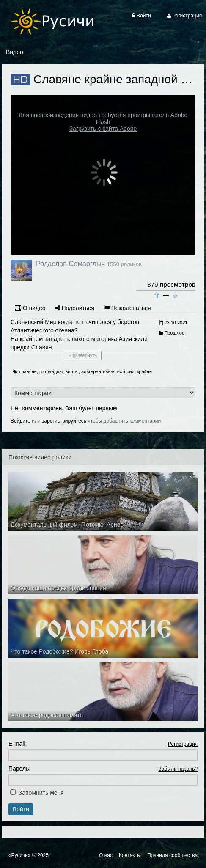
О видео (30, 308)
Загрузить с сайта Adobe (103, 129)
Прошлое (174, 333)
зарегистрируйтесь (64, 421)
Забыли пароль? (178, 769)
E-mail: (18, 744)
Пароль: (19, 769)
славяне (28, 371)
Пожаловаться (127, 308)
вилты (72, 371)
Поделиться (75, 308)
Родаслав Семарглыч (70, 264)
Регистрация (183, 744)
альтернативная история (108, 371)
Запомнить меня (41, 793)
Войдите (21, 421)
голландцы (51, 371)
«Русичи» (20, 855)
